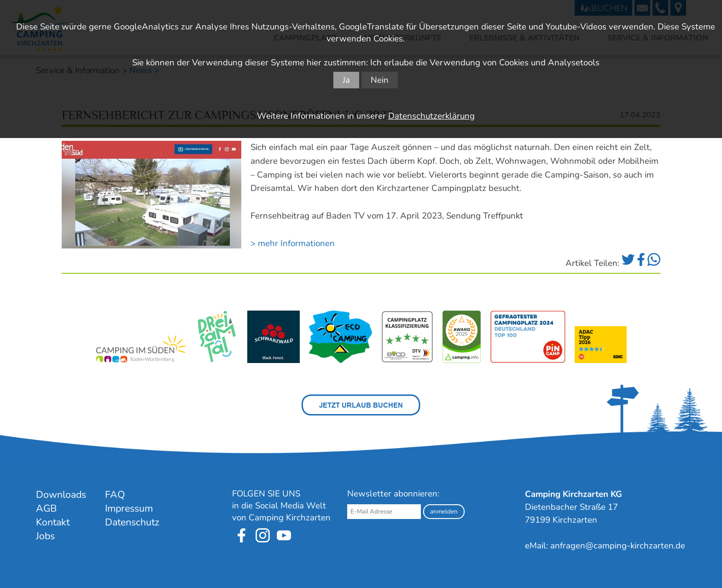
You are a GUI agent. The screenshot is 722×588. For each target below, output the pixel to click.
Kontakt (53, 522)
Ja (346, 80)
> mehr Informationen (293, 243)
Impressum (129, 508)
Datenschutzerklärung (431, 116)
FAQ (115, 495)
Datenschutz (132, 522)
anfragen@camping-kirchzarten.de (618, 546)
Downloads (61, 495)
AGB (46, 508)
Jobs (45, 536)
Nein (380, 80)
